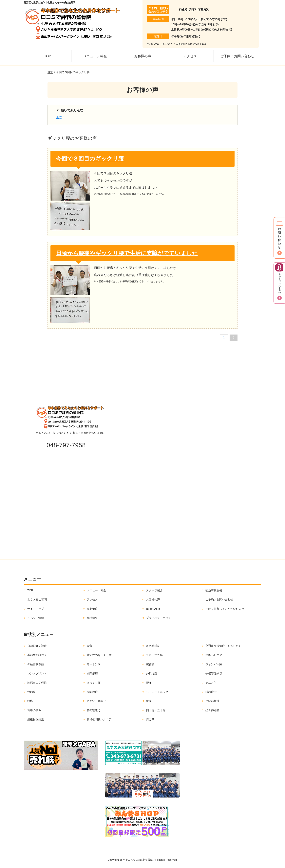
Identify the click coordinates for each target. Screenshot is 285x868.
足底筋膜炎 (153, 646)
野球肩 (31, 692)
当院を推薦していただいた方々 (225, 609)
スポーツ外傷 (154, 655)
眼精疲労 (211, 692)
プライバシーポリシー (160, 618)
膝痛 (149, 701)
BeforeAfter (153, 609)
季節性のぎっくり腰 (99, 655)
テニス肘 (211, 683)
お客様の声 (143, 56)
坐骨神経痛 (212, 710)
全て (59, 117)
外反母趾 (152, 673)
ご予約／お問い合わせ (237, 56)
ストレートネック (157, 692)
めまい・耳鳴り (96, 701)
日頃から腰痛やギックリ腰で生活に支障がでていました (127, 253)
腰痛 (149, 683)
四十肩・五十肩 (156, 710)
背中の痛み (34, 710)
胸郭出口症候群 (37, 683)
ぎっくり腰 (94, 683)
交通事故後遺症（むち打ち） (223, 646)
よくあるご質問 (37, 599)
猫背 (89, 646)
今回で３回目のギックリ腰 (90, 159)
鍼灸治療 (92, 609)
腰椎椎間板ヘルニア (99, 719)
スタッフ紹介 (154, 590)
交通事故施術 (214, 590)
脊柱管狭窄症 (36, 664)
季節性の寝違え (37, 655)
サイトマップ (36, 609)
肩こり (150, 719)
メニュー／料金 (95, 56)
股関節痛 (92, 673)
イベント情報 (36, 618)
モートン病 (94, 664)
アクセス (190, 56)
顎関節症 (92, 692)
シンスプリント (37, 673)
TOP (48, 56)
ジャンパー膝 (214, 664)
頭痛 (30, 701)
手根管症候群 (214, 673)
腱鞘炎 (150, 664)
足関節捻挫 (212, 701)
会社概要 (92, 618)
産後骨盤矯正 (36, 719)
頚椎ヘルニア (214, 655)
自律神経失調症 (37, 646)
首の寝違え (94, 710)
